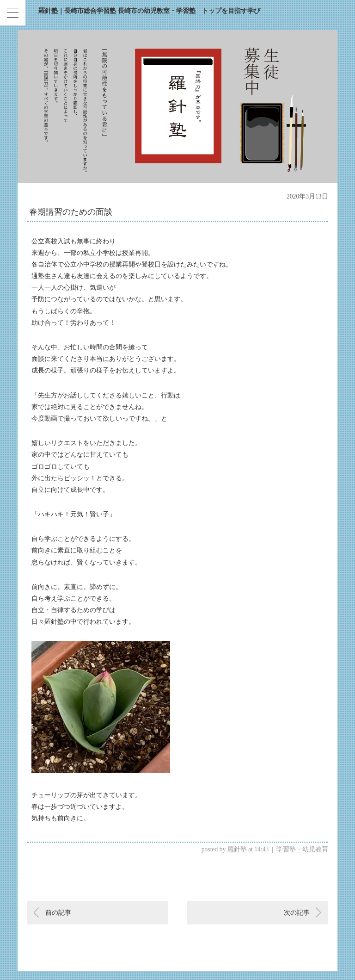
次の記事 (297, 913)
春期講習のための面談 (71, 212)
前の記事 (58, 913)
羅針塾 (237, 849)
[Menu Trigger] (13, 13)
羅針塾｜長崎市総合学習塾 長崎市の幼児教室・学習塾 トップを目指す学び (149, 11)
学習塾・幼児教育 (302, 849)
